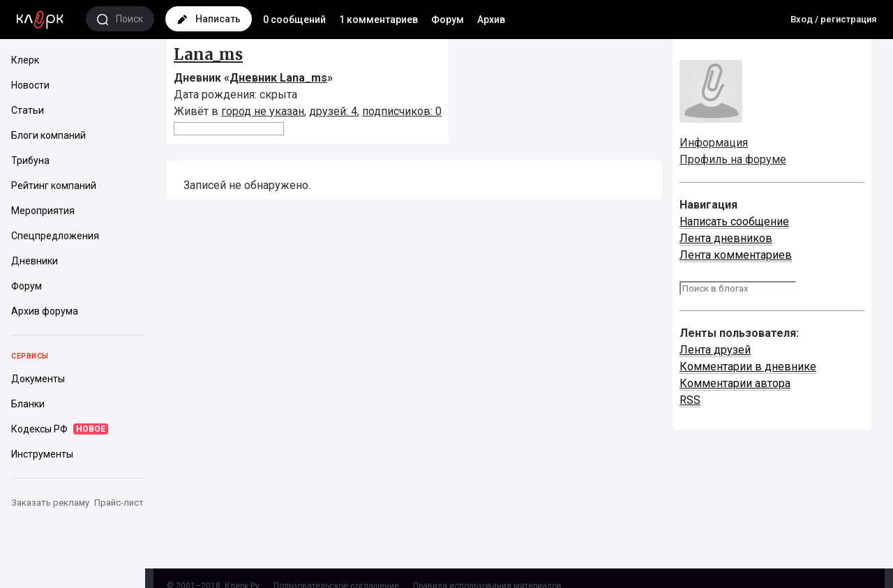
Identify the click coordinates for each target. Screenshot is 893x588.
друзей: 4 (333, 111)
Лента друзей (715, 350)
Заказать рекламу (50, 503)
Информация (714, 143)
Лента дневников (726, 238)
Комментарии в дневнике (748, 367)
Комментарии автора (735, 383)
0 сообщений (294, 20)
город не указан (263, 111)
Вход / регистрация (833, 19)
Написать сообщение (734, 221)
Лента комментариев (736, 255)
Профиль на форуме (733, 159)
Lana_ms (208, 54)
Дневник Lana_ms (278, 78)
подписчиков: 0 (402, 111)
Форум (448, 20)
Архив (491, 20)
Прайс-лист (119, 503)
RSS (690, 400)
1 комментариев (378, 20)
